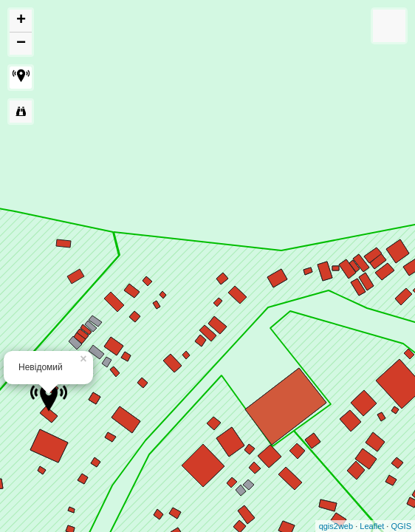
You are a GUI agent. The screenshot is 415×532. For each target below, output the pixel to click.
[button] (21, 78)
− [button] (21, 44)
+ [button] (21, 21)
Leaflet (372, 526)
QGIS (401, 526)
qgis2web (336, 526)
